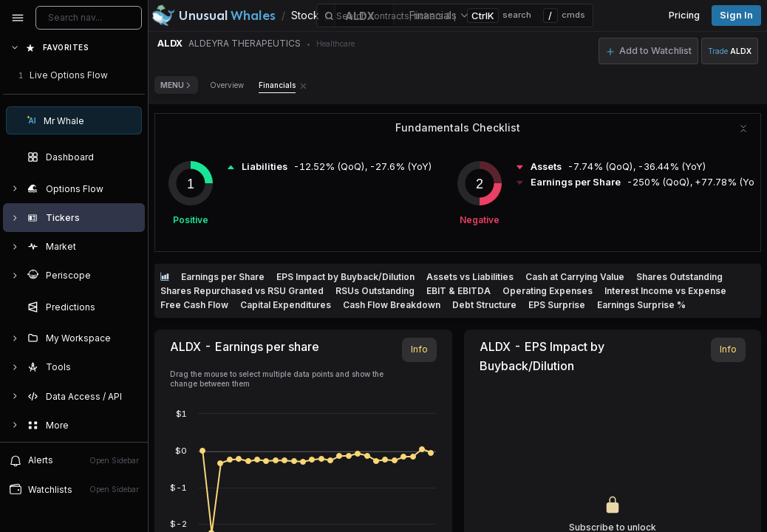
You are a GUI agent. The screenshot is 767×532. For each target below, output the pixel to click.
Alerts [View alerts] (74, 460)
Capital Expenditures (286, 305)
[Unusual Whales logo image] (214, 16)
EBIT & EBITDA (459, 291)
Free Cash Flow (194, 305)
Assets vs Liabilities (470, 277)
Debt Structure (484, 305)
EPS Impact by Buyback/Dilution (345, 277)
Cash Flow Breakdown (392, 305)
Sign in (736, 15)
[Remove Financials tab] (303, 85)
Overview (227, 85)
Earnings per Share (223, 277)
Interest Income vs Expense (665, 291)
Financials (277, 85)
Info (419, 349)
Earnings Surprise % (641, 305)
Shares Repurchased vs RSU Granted (242, 291)
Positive (191, 220)
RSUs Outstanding (375, 291)
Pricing (684, 15)
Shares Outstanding (679, 277)
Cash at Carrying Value (575, 277)
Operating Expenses (548, 291)
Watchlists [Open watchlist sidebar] (74, 489)
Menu (176, 85)
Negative (480, 220)
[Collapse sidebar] (18, 18)
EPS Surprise (557, 305)
